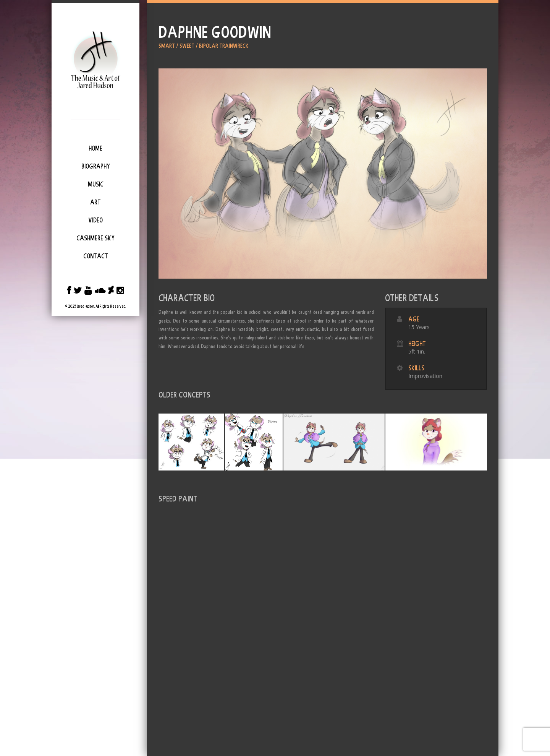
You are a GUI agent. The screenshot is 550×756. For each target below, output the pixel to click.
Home (95, 148)
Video (95, 220)
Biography (96, 166)
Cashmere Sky (95, 238)
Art (95, 202)
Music (96, 184)
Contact (96, 256)
